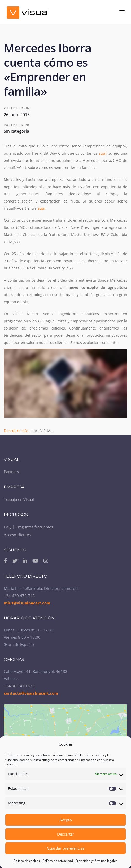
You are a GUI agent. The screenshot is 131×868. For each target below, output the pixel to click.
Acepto (66, 820)
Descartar (66, 834)
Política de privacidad (58, 861)
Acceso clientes (17, 535)
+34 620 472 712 (19, 596)
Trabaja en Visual (19, 499)
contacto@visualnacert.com (31, 693)
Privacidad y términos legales (96, 861)
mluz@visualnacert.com (27, 603)
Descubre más (17, 431)
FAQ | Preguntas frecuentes (28, 527)
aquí (102, 153)
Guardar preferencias (66, 848)
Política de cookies (27, 861)
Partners (11, 472)
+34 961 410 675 (19, 686)
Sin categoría (16, 131)
